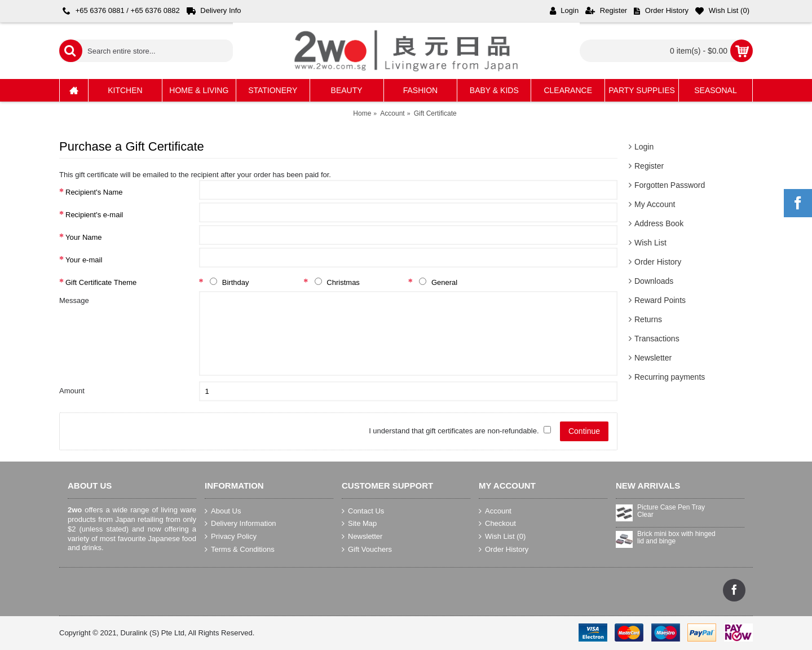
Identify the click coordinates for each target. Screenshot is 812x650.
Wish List (650, 243)
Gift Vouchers (367, 549)
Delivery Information (240, 524)
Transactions (657, 339)
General (436, 282)
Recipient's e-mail (94, 215)
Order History (658, 262)
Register (649, 166)
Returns (648, 319)
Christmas (335, 282)
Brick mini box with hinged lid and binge (676, 538)
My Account (655, 204)
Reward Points (660, 300)
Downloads (654, 281)
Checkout (497, 524)
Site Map (359, 524)
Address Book (659, 223)
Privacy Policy (231, 537)
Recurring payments (670, 377)
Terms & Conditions (240, 549)
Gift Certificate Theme (101, 282)
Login (644, 147)
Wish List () (502, 537)
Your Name (84, 237)
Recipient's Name (94, 192)
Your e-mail (84, 260)
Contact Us (363, 511)
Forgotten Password (670, 185)
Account (495, 511)
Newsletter (653, 358)
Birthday (227, 282)
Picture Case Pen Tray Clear (671, 511)
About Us (223, 511)
